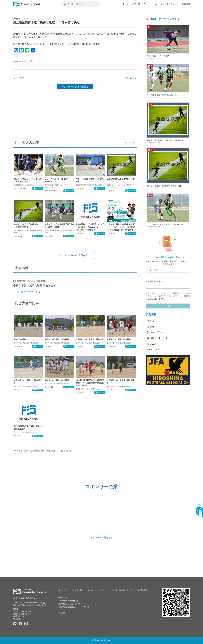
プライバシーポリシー (160, 293)
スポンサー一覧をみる (101, 537)
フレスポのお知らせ (170, 4)
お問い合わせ (19, 616)
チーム (154, 4)
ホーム (125, 4)
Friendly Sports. (103, 640)
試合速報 (186, 4)
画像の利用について (21, 614)
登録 (168, 306)
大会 (145, 4)
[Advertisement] (75, 114)
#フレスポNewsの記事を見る (75, 255)
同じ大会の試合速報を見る (75, 87)
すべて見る (131, 142)
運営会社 (17, 609)
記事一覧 (136, 4)
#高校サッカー (36, 61)
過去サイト (18, 619)
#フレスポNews (20, 61)
